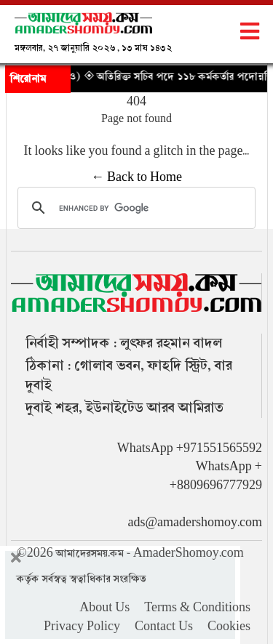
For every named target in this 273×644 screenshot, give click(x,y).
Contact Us (164, 627)
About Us (104, 608)
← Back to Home (136, 177)
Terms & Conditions (197, 608)
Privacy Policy (82, 627)
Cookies (229, 627)
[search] (134, 208)
